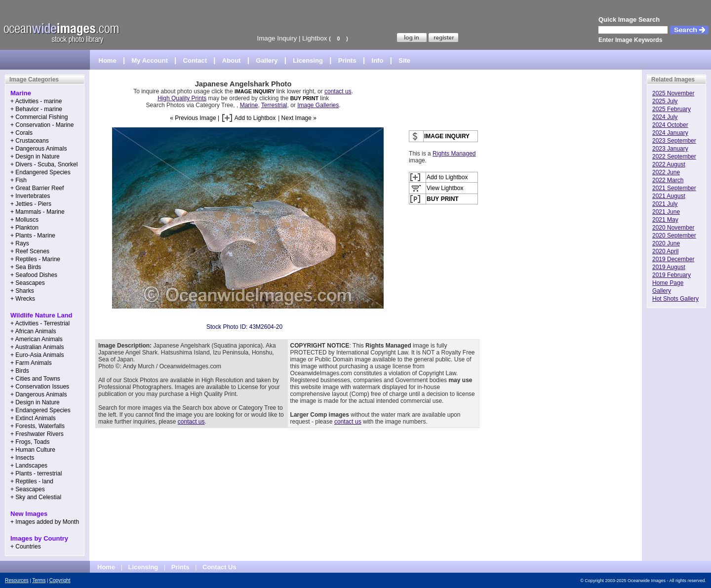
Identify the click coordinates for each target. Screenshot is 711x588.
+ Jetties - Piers (31, 204)
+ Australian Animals (37, 347)
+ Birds (20, 371)
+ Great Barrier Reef (37, 188)
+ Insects (22, 458)
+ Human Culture (33, 450)
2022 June (666, 172)
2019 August (669, 267)
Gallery (267, 60)
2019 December (673, 259)
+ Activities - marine (36, 101)
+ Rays (20, 243)
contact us (338, 91)
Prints (347, 60)
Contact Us (219, 567)
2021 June (666, 212)
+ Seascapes (28, 283)
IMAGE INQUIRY (256, 91)
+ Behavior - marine (36, 109)
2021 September (674, 188)
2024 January (670, 133)
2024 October (670, 125)
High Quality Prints (182, 98)
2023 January (670, 149)
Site (404, 60)
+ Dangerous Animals (39, 149)
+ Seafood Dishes (34, 275)
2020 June (666, 243)
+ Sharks (22, 291)
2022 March (668, 180)
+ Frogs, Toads (30, 442)
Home (108, 60)
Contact (195, 60)
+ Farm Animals (31, 363)
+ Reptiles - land (32, 481)
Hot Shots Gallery (675, 299)
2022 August (669, 164)
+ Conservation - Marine (42, 125)
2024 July (665, 117)
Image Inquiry (277, 38)
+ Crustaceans (30, 141)
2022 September (674, 157)
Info (378, 60)
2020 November (673, 228)
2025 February (671, 109)
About (232, 60)
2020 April (665, 251)
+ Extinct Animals (33, 418)
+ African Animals (33, 331)
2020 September (674, 235)
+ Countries (26, 547)
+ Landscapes (29, 466)
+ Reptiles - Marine (35, 259)
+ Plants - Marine (33, 235)
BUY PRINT (304, 98)
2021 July (665, 204)
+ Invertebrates (30, 196)
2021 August (669, 196)
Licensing (308, 60)
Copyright (60, 580)
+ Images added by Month (45, 522)
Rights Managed (454, 154)
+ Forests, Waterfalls (38, 426)
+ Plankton (24, 228)
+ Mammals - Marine (38, 212)
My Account (150, 60)
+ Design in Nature (35, 157)
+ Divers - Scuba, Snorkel (44, 164)
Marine (249, 105)
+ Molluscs (24, 220)
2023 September (674, 141)
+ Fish (19, 180)
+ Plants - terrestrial (36, 473)
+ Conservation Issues (40, 387)
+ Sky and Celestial (36, 497)
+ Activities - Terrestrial (40, 323)
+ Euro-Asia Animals (37, 355)
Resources (17, 580)
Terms (39, 580)
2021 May (665, 220)
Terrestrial (274, 105)
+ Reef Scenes (30, 251)
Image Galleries (318, 105)
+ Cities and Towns (35, 379)
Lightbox (315, 38)
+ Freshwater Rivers (37, 434)
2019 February (671, 275)
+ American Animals (37, 339)
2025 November (673, 93)
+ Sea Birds (26, 267)
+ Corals (21, 133)
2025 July (665, 101)
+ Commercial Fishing (39, 117)
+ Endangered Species (40, 172)
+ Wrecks (23, 299)
